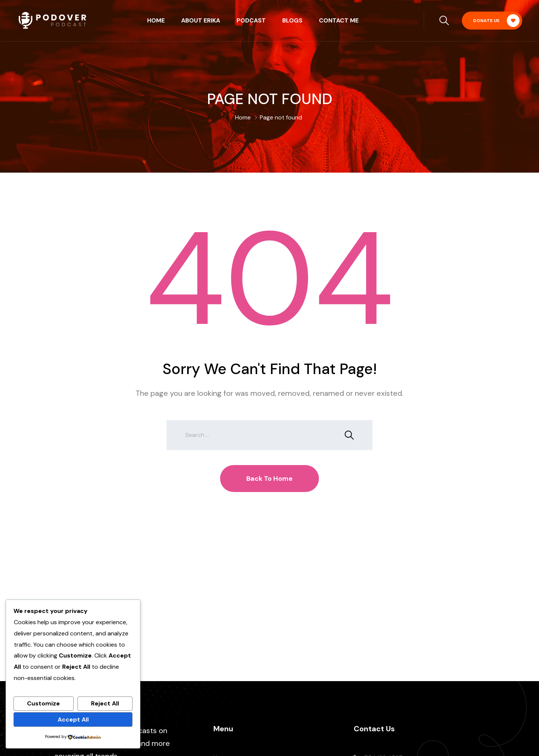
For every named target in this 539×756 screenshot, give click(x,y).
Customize (43, 703)
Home (156, 20)
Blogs (292, 20)
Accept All (73, 719)
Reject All (105, 703)
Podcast (251, 20)
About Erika (201, 20)
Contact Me (339, 20)
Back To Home (269, 479)
